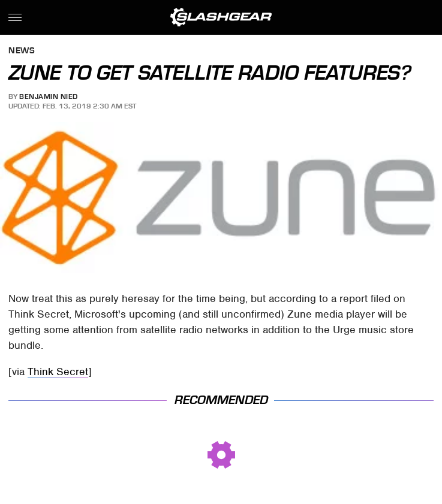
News (22, 51)
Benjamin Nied (49, 96)
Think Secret (58, 372)
